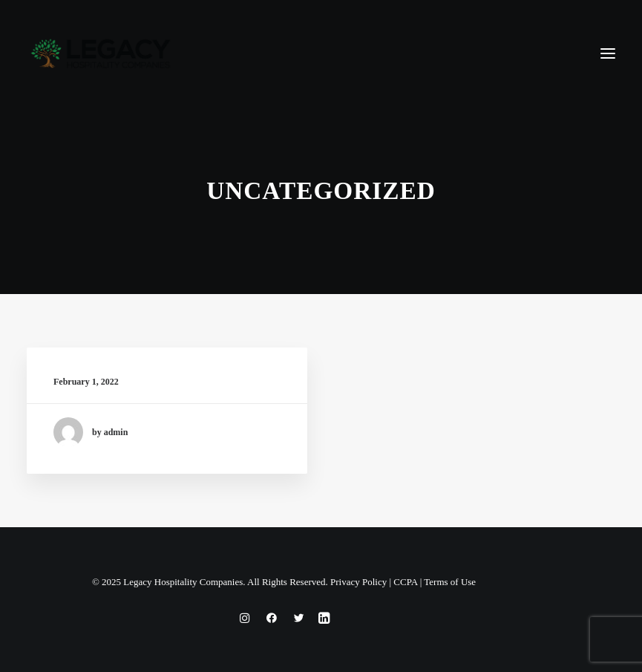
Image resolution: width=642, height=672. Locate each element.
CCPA (405, 582)
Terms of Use (450, 582)
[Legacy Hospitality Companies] (101, 53)
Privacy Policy (358, 582)
